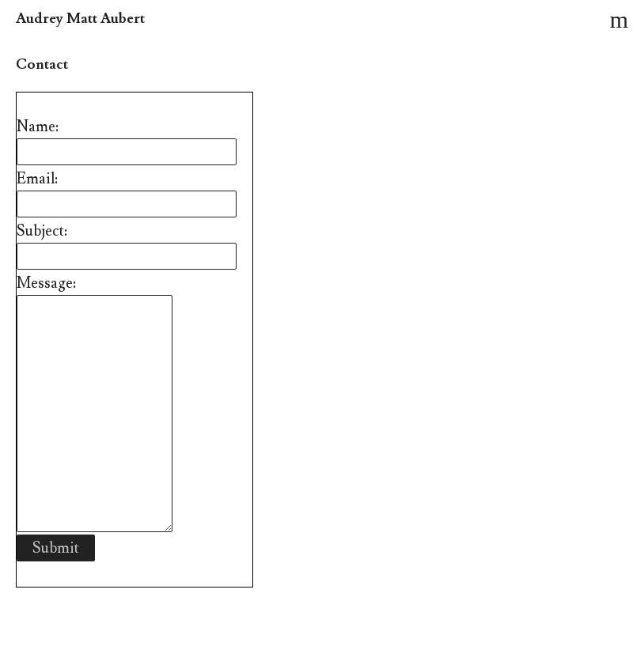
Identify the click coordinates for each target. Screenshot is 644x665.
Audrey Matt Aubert (80, 19)
